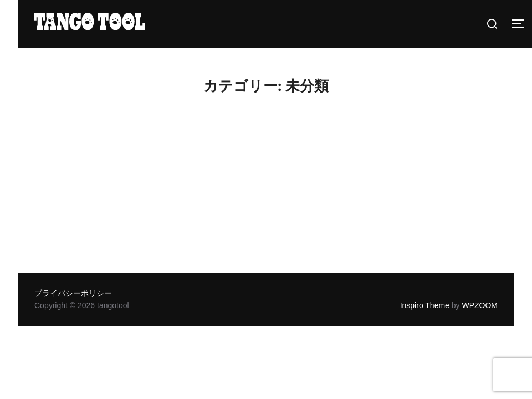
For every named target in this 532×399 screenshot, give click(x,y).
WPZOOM (480, 305)
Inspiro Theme (425, 305)
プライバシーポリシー (73, 293)
